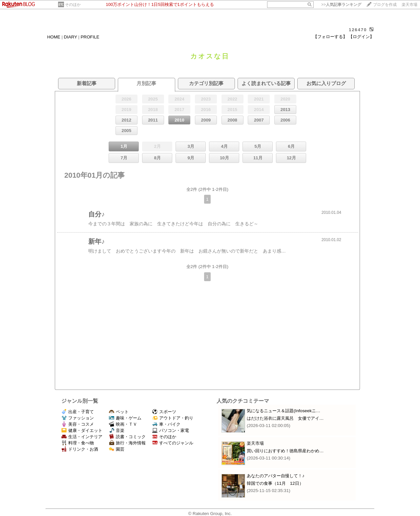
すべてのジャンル (173, 443)
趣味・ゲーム (125, 418)
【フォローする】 (330, 37)
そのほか (73, 5)
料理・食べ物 (78, 443)
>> (341, 5)
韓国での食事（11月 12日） (275, 483)
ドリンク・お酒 (80, 449)
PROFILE (90, 37)
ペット (119, 412)
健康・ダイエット (82, 430)
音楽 (117, 430)
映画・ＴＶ (123, 424)
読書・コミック (127, 437)
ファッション (78, 418)
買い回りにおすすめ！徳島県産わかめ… (285, 451)
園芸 (117, 449)
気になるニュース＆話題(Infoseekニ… (283, 411)
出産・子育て (78, 412)
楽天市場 (409, 5)
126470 (358, 30)
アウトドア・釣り (173, 418)
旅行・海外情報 (127, 443)
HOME (54, 37)
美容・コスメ (78, 424)
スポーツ (164, 412)
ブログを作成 (385, 5)
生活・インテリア (82, 437)
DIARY (71, 37)
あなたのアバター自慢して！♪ (276, 476)
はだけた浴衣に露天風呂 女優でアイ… (285, 418)
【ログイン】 (361, 37)
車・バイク (166, 424)
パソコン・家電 (171, 430)
